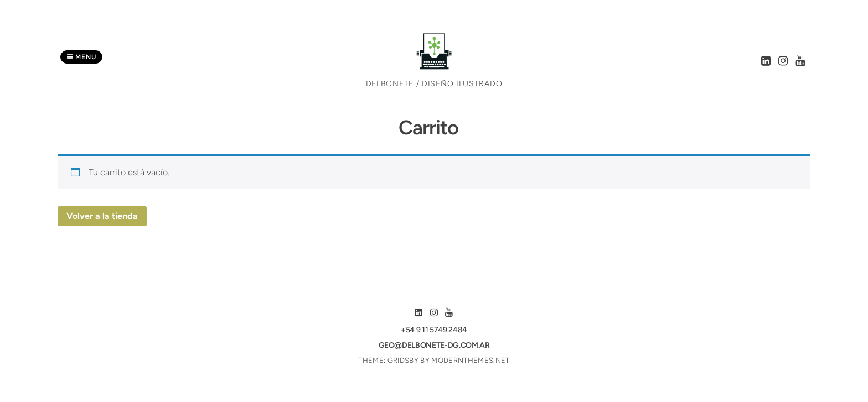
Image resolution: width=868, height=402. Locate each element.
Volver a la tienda (102, 216)
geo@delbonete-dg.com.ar (434, 345)
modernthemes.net (470, 360)
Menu (81, 57)
